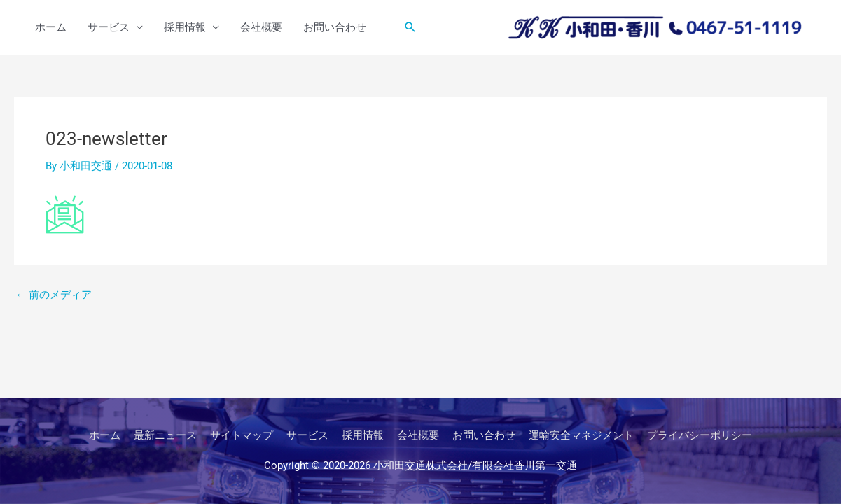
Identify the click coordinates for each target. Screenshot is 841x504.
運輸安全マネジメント (581, 435)
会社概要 (261, 27)
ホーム (51, 27)
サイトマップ (242, 435)
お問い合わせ (335, 27)
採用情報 (185, 27)
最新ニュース (165, 435)
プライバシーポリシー (700, 435)
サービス (109, 27)
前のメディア (54, 295)
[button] (410, 27)
